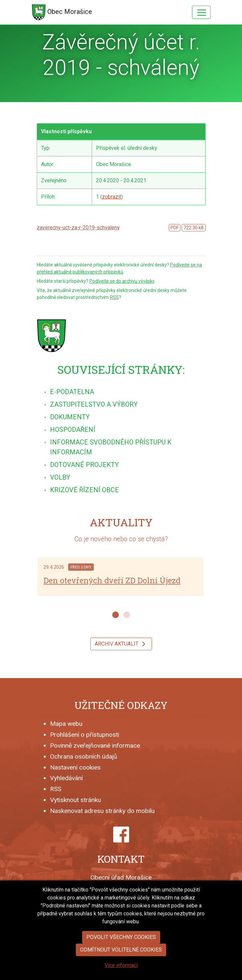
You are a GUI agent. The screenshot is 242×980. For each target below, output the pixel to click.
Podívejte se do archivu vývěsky (122, 281)
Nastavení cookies (75, 767)
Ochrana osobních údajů (84, 756)
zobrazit (112, 197)
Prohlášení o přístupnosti (85, 735)
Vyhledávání (66, 778)
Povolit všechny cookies (121, 954)
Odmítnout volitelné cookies (121, 966)
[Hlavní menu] (201, 12)
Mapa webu (66, 724)
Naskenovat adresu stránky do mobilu (102, 811)
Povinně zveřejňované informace (95, 746)
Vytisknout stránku (75, 800)
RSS (114, 297)
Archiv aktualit (121, 644)
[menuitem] (72, 392)
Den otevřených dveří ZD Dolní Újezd (112, 580)
